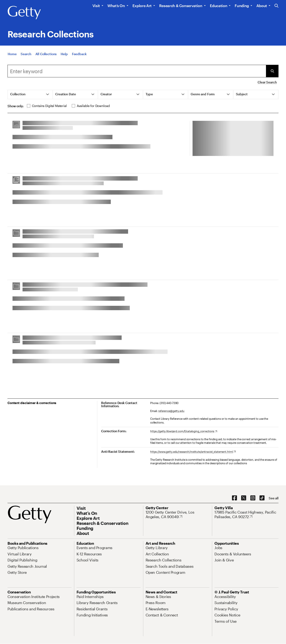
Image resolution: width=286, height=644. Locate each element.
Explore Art (142, 6)
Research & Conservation (181, 6)
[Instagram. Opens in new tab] (253, 498)
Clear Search (267, 82)
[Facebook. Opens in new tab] (234, 498)
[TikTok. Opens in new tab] (262, 498)
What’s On (116, 6)
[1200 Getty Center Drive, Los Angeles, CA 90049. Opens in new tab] (178, 515)
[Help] (64, 54)
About (262, 6)
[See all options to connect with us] (274, 498)
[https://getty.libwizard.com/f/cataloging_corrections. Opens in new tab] (184, 431)
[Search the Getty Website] (277, 6)
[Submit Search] (272, 71)
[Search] (26, 54)
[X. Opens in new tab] (244, 498)
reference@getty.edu (171, 411)
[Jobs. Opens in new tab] (218, 548)
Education (219, 6)
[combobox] (137, 71)
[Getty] (24, 13)
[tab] (30, 94)
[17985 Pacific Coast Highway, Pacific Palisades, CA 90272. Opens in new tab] (246, 515)
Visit (96, 6)
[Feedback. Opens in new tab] (79, 54)
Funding (242, 6)
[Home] (12, 54)
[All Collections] (46, 54)
